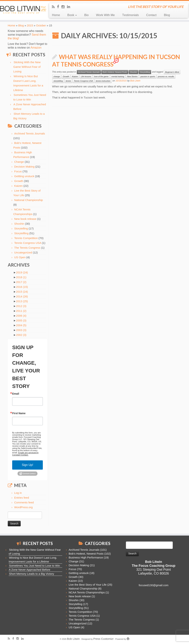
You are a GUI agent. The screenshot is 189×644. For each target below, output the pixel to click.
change (57, 76)
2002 (21, 335)
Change (19, 162)
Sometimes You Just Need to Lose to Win (35, 566)
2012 (21, 306)
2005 (21, 320)
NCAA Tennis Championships (87, 592)
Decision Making (24, 167)
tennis (68, 81)
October (41, 25)
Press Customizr (103, 639)
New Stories (132, 76)
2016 (22, 287)
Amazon (36, 48)
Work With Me (105, 15)
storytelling (58, 81)
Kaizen (18, 186)
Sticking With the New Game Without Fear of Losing (27, 67)
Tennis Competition (26, 238)
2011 (21, 311)
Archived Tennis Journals (30, 133)
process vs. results (166, 76)
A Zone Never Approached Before (30, 570)
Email (16, 394)
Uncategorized (23, 252)
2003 (21, 330)
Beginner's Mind (172, 72)
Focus (18, 171)
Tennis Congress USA (28, 243)
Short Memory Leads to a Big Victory (32, 574)
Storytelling (21, 228)
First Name (19, 413)
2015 (30, 25)
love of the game (101, 76)
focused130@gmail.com (153, 585)
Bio (86, 15)
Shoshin (19, 224)
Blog (167, 15)
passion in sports (148, 76)
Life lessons (86, 76)
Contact (151, 15)
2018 (21, 277)
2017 (21, 282)
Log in (18, 493)
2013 (22, 301)
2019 (22, 272)
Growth (19, 181)
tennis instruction (103, 81)
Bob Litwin (135, 81)
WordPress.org (23, 507)
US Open (20, 257)
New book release (25, 219)
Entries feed (22, 498)
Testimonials (130, 15)
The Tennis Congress (27, 248)
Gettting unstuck (24, 176)
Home (56, 15)
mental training (118, 76)
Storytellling (21, 233)
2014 (22, 296)
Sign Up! (27, 465)
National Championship (29, 200)
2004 (21, 325)
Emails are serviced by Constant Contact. (25, 454)
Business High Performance (86, 557)
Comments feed (24, 502)
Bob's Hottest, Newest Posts (115, 72)
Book (72, 15)
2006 (21, 316)
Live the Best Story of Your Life (88, 585)
